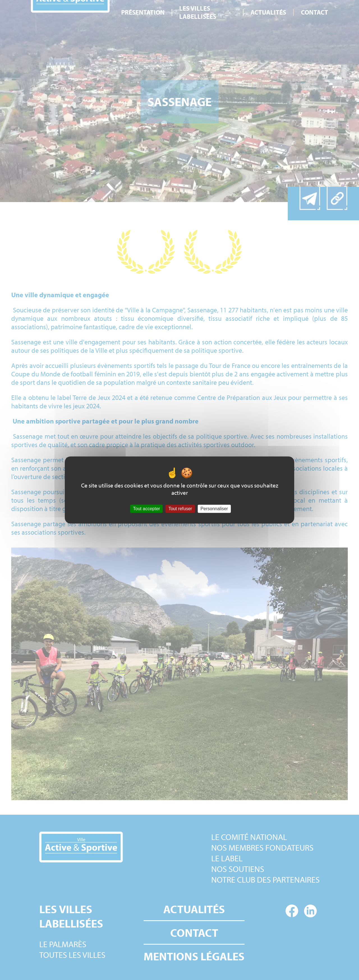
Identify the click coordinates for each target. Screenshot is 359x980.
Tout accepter (146, 509)
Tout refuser (180, 509)
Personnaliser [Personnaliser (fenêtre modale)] (214, 509)
